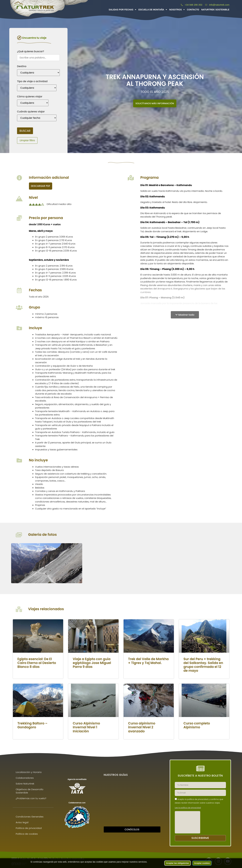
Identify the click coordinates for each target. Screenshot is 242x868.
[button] (185, 315)
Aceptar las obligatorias (178, 863)
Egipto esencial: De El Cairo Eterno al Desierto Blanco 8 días (37, 663)
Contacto (193, 10)
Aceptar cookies (202, 863)
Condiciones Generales (30, 817)
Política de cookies (27, 834)
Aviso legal (22, 822)
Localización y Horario (29, 772)
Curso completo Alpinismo (197, 725)
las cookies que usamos (104, 862)
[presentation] (187, 823)
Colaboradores (25, 778)
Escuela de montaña (153, 10)
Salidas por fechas (122, 10)
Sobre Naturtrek (25, 784)
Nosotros (177, 10)
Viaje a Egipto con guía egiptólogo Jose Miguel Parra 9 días (92, 663)
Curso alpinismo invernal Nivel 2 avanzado (142, 727)
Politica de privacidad (29, 828)
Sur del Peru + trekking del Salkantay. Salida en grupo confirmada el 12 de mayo (203, 665)
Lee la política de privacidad (188, 808)
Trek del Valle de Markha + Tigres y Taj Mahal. (148, 661)
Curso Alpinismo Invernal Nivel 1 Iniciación (86, 727)
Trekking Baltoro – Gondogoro (33, 725)
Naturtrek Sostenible (215, 10)
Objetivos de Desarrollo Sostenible (30, 791)
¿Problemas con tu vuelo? (31, 798)
